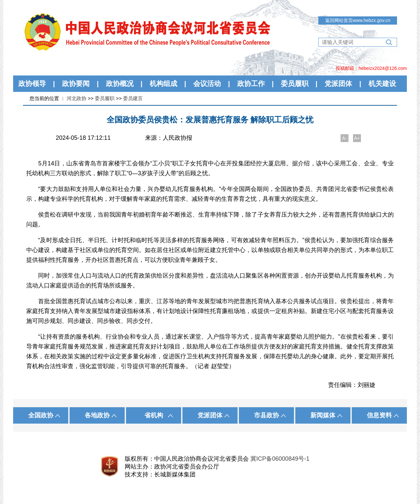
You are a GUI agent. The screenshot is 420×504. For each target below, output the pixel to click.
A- (345, 138)
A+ (357, 138)
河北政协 (76, 98)
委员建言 (133, 98)
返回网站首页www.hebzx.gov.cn (358, 20)
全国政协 (41, 415)
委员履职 (295, 84)
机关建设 (382, 84)
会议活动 (207, 84)
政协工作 (251, 84)
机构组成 (163, 84)
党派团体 (338, 84)
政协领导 (32, 84)
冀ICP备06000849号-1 (280, 459)
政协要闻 (76, 84)
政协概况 (120, 84)
